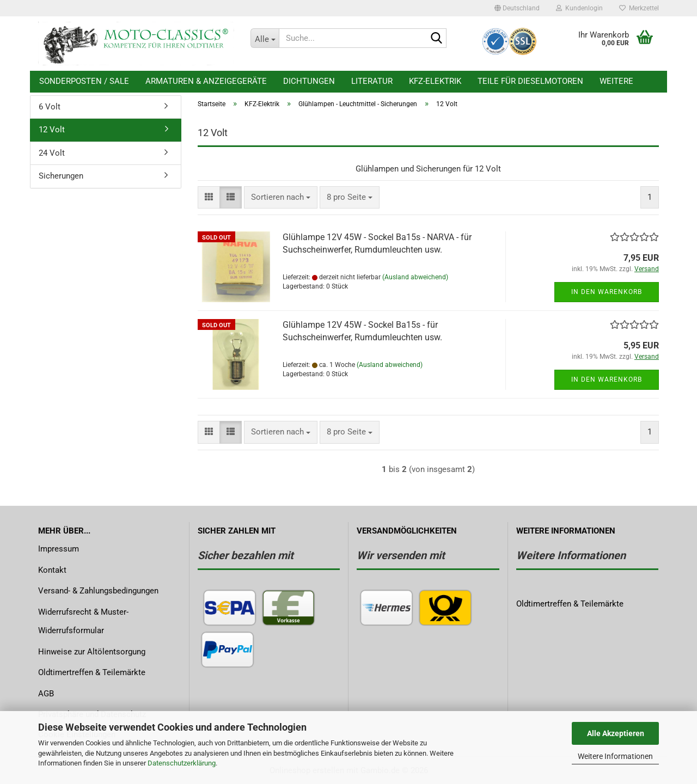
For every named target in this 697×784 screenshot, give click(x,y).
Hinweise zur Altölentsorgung (92, 652)
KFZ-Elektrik (435, 81)
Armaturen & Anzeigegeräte (206, 81)
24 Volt (52, 153)
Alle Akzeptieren (616, 733)
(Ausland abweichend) (415, 277)
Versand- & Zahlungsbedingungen (98, 591)
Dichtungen (309, 81)
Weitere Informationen (615, 756)
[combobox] (281, 197)
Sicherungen (61, 176)
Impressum (59, 549)
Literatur (372, 81)
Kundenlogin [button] (579, 8)
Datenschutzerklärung (182, 763)
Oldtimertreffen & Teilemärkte (92, 672)
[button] (517, 8)
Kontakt (52, 570)
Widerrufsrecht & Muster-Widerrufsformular (83, 621)
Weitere (616, 81)
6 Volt (50, 107)
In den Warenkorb (607, 292)
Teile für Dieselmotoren (530, 81)
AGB (46, 694)
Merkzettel (639, 8)
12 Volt (52, 130)
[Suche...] (265, 38)
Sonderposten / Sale (84, 81)
